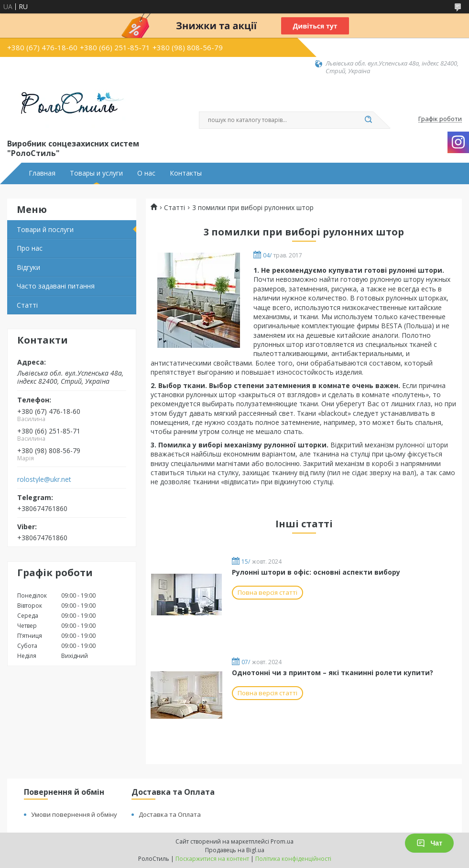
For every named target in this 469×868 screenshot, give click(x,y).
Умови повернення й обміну (74, 814)
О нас (146, 173)
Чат (429, 843)
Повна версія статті (267, 592)
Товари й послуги (45, 229)
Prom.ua (282, 841)
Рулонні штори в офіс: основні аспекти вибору (316, 572)
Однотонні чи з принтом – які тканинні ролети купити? (333, 673)
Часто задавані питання (56, 286)
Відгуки (28, 267)
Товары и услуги (96, 173)
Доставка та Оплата (170, 814)
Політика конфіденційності (293, 859)
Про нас (30, 248)
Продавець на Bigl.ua (235, 850)
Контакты (186, 173)
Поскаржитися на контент (212, 859)
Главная (42, 173)
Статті (27, 305)
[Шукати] (369, 120)
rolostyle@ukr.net (44, 479)
